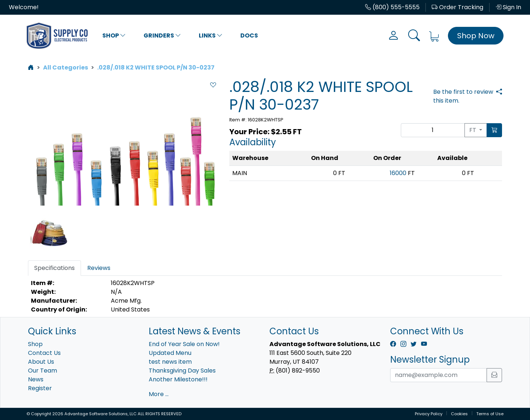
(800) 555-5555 (392, 7)
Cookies (459, 414)
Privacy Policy (429, 414)
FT (474, 130)
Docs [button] (249, 35)
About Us (41, 362)
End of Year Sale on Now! (184, 344)
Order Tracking (457, 7)
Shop (114, 35)
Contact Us (44, 353)
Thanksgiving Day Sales (182, 371)
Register (40, 388)
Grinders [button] (162, 35)
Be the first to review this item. (463, 96)
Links (211, 35)
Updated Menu (170, 353)
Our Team (43, 371)
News (36, 379)
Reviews (99, 268)
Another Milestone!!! (178, 379)
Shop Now (476, 36)
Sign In (508, 7)
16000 (398, 173)
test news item (170, 362)
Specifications (54, 268)
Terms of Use (490, 414)
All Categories (66, 67)
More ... (159, 394)
